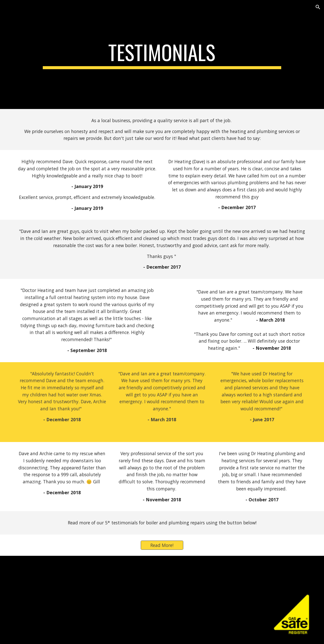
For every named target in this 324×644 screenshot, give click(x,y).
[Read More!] (162, 545)
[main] (162, 54)
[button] (318, 7)
